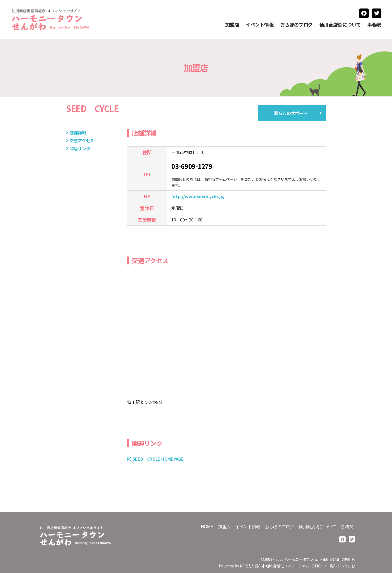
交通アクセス (82, 140)
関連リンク (80, 148)
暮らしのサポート (291, 113)
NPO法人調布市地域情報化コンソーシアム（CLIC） (282, 566)
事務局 (374, 25)
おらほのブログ (296, 25)
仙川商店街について (340, 25)
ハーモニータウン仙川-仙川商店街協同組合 (320, 559)
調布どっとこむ (342, 566)
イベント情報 (260, 25)
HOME (207, 527)
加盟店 (232, 25)
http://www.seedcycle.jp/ (198, 196)
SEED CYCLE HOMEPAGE (158, 459)
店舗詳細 (78, 132)
